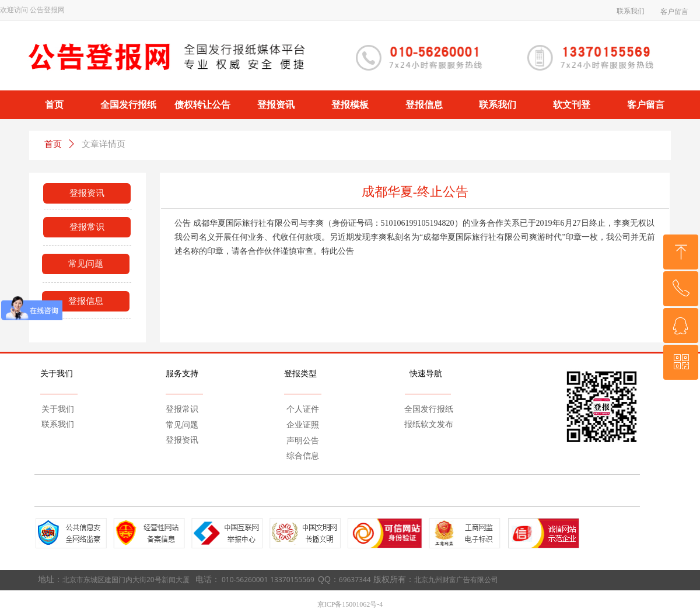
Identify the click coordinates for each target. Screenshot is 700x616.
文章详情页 (104, 144)
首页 (53, 144)
